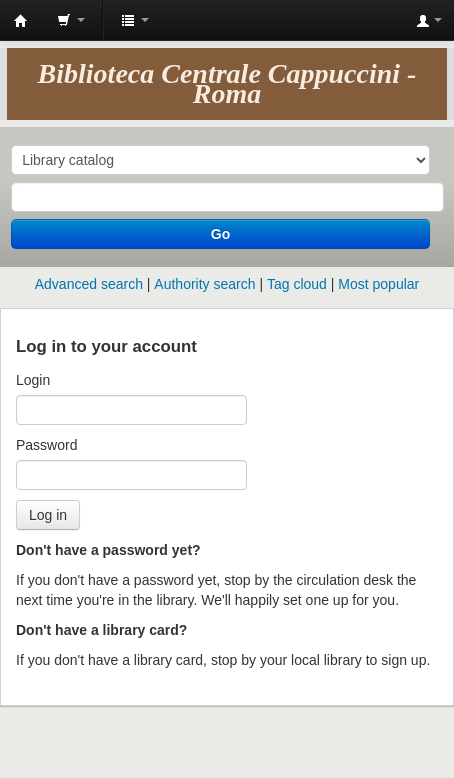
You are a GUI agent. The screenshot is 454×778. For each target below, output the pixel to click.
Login (33, 380)
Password (46, 445)
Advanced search (89, 284)
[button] (71, 20)
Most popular (378, 284)
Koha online (21, 21)
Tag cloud (297, 284)
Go (220, 234)
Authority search (204, 284)
